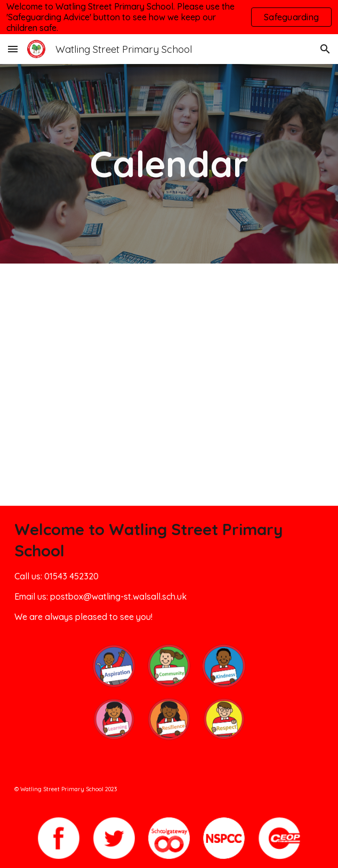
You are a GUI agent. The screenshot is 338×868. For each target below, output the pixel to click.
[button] (13, 49)
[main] (169, 164)
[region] (169, 17)
